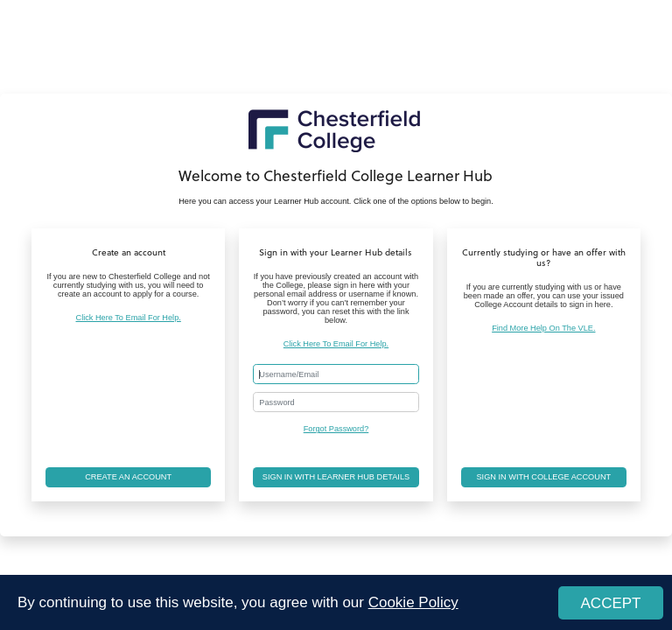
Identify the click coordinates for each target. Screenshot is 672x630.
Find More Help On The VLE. (543, 328)
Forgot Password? (336, 429)
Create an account (128, 477)
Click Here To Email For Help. (129, 318)
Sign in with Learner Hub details (336, 477)
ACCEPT (611, 603)
